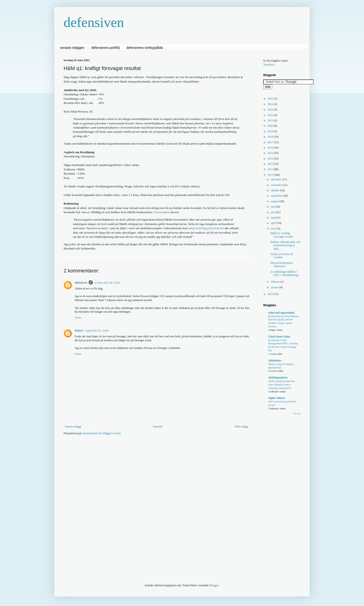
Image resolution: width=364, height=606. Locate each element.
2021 (271, 120)
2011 (271, 175)
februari (276, 282)
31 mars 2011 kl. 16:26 (107, 283)
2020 (271, 126)
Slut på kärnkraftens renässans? (281, 265)
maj (273, 218)
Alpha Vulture (277, 398)
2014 (271, 159)
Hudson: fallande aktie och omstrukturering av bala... (285, 245)
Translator (269, 65)
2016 (271, 148)
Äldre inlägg (241, 427)
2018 (271, 137)
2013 (271, 164)
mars (274, 228)
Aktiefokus (275, 361)
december (277, 179)
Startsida (158, 427)
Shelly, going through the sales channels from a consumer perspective (281, 384)
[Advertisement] (148, 453)
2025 (271, 99)
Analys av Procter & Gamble (282, 256)
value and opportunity (281, 313)
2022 (271, 115)
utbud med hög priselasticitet (206, 228)
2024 (271, 104)
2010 (271, 294)
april (274, 223)
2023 (271, 109)
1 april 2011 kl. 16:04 (96, 331)
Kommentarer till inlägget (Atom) (102, 433)
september (277, 196)
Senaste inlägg (73, 427)
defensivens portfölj (106, 48)
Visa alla (297, 414)
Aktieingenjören (278, 378)
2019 (271, 131)
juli (273, 207)
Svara (78, 318)
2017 (271, 142)
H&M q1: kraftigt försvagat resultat (282, 235)
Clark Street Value (279, 337)
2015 (271, 153)
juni (273, 212)
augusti (275, 201)
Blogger (214, 585)
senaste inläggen (72, 48)
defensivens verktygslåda (145, 48)
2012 (271, 169)
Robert (79, 331)
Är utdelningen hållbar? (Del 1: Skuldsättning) (284, 273)
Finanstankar (162, 212)
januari (275, 287)
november (277, 185)
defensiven (94, 22)
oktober (276, 190)
